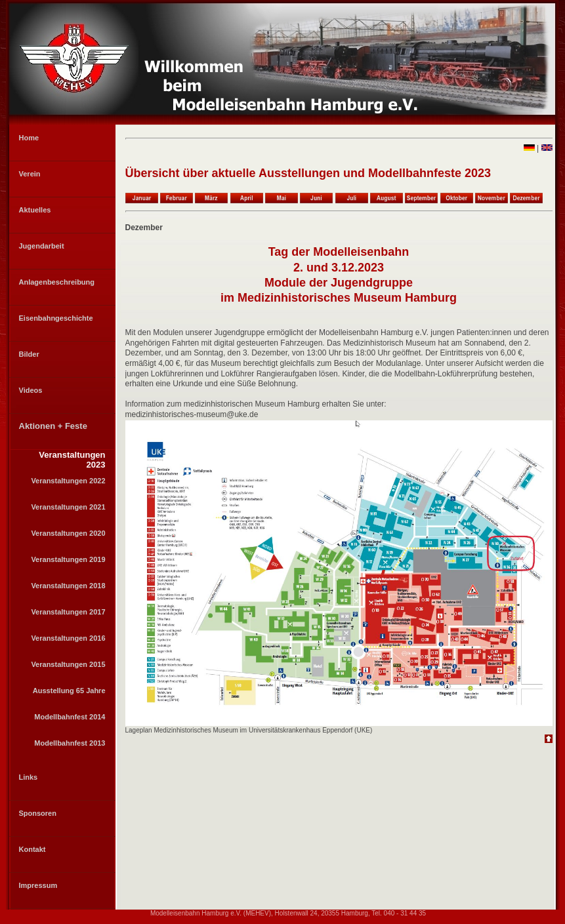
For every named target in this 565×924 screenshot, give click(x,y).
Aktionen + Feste (53, 426)
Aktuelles (35, 210)
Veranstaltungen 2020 (68, 533)
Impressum (38, 885)
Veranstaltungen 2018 (68, 586)
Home (29, 138)
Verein (30, 174)
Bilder (29, 354)
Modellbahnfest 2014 (70, 717)
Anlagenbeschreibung (57, 282)
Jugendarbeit (42, 246)
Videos (31, 390)
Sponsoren (38, 813)
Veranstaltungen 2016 (68, 638)
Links (29, 777)
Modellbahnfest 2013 (70, 743)
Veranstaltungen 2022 (68, 481)
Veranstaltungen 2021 (68, 507)
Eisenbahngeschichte (56, 318)
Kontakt (32, 849)
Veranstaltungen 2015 (68, 664)
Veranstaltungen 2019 (68, 559)
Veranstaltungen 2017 (68, 612)
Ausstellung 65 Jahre (69, 691)
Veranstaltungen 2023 (72, 460)
